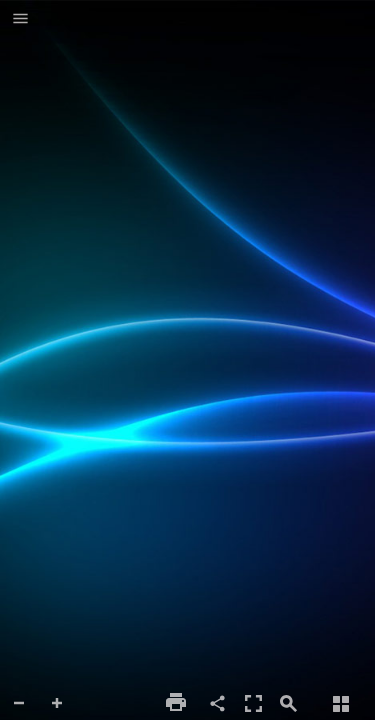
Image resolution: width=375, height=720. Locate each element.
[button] (20, 20)
